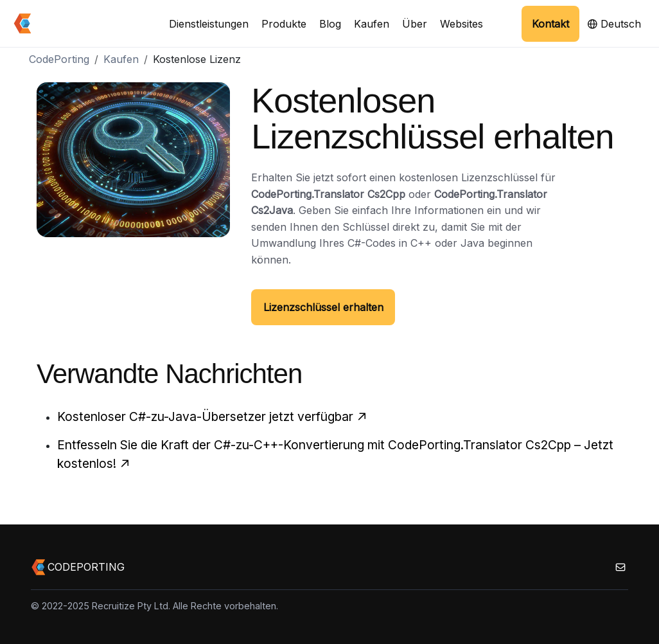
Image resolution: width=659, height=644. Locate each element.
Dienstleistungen (209, 24)
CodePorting (59, 59)
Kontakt (550, 24)
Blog (330, 24)
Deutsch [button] (614, 24)
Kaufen (372, 24)
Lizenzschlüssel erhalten (323, 307)
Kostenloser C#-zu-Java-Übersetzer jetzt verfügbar (213, 416)
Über (415, 24)
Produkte (284, 24)
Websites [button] (461, 24)
